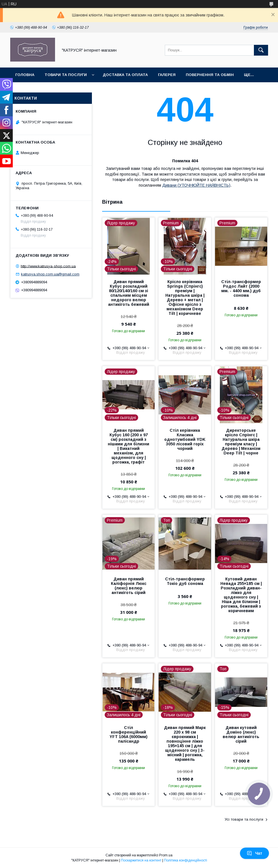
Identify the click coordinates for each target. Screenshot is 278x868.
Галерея (167, 75)
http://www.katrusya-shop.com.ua (48, 266)
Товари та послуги (66, 75)
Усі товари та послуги (244, 819)
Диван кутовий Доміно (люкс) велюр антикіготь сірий (241, 734)
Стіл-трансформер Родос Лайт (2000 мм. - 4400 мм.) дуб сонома (241, 288)
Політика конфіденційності (186, 860)
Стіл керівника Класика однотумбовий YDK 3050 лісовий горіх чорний (185, 439)
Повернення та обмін (210, 75)
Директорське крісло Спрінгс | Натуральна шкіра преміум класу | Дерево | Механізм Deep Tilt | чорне (241, 442)
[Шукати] (261, 50)
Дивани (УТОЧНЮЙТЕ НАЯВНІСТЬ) (196, 185)
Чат (254, 853)
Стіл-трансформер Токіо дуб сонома (185, 581)
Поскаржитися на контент (141, 860)
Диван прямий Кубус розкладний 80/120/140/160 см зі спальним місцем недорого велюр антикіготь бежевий (129, 293)
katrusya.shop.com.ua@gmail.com (50, 274)
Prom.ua (166, 855)
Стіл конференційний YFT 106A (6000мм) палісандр (129, 734)
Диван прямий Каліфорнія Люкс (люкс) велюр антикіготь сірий (129, 586)
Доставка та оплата (125, 75)
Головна (25, 75)
